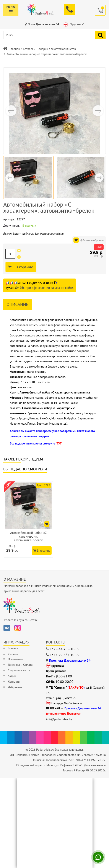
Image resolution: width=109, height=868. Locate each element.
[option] (28, 519)
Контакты (14, 682)
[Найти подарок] (100, 35)
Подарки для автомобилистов (56, 49)
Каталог (28, 49)
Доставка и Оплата (20, 665)
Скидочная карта (19, 670)
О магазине (15, 659)
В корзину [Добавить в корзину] (24, 267)
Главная (15, 49)
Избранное (15, 687)
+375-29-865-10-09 (65, 655)
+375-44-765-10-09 (65, 649)
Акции (12, 676)
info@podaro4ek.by (59, 719)
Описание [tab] (17, 304)
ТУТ (59, 443)
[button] (98, 111)
